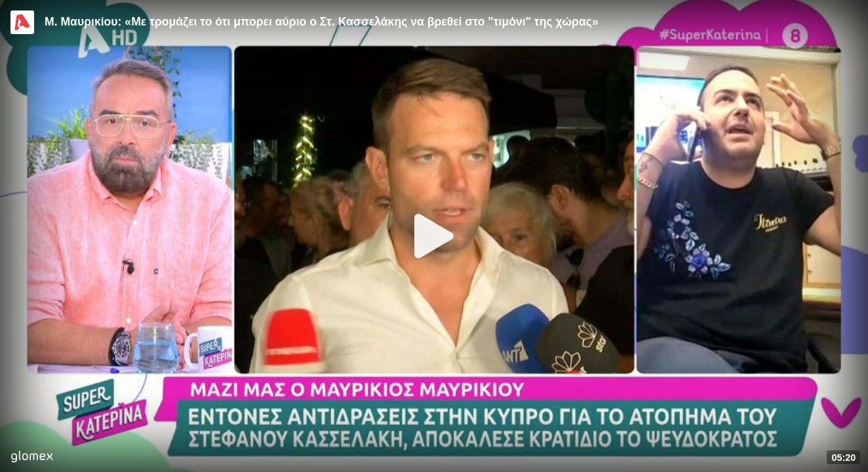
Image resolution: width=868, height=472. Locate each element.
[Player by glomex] (32, 458)
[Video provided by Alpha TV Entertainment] (22, 22)
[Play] (434, 236)
